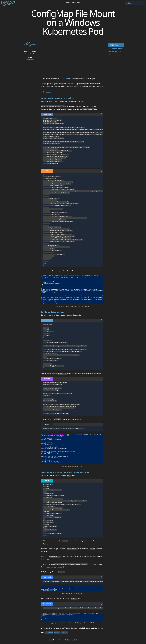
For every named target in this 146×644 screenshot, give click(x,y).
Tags (79, 3)
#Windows (64, 633)
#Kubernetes (49, 633)
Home (68, 3)
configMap (65, 79)
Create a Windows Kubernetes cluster (58, 98)
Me (25, 53)
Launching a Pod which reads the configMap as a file (65, 472)
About (74, 3)
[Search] (136, 3)
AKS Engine (53, 101)
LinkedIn (75, 640)
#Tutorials (57, 633)
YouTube (67, 640)
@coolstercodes (30, 59)
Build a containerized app (53, 312)
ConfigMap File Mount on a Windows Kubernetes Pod (30, 45)
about (51, 640)
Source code (47, 92)
